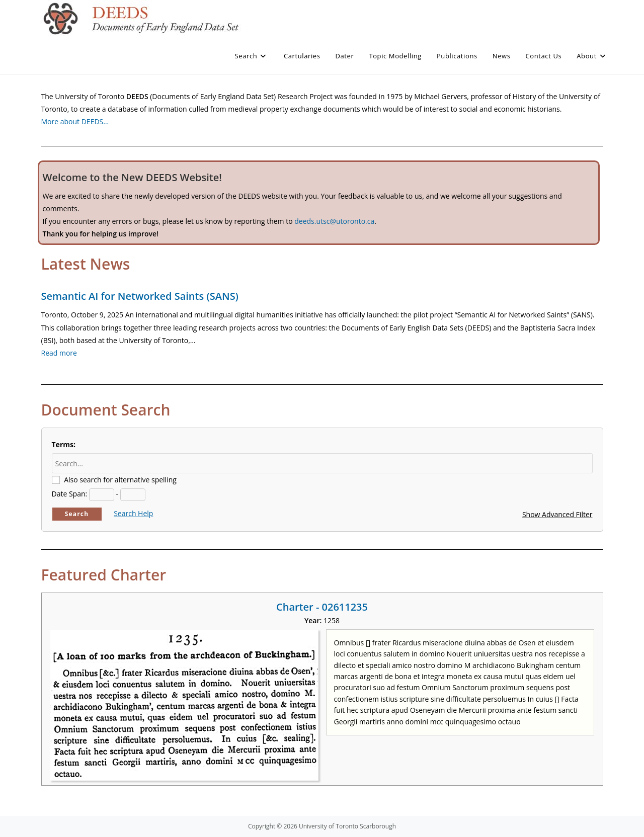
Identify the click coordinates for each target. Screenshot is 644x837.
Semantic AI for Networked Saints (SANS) (140, 296)
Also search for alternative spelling (120, 480)
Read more (59, 353)
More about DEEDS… (75, 121)
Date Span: (70, 494)
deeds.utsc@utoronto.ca (334, 221)
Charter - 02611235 (322, 607)
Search (77, 514)
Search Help (133, 513)
